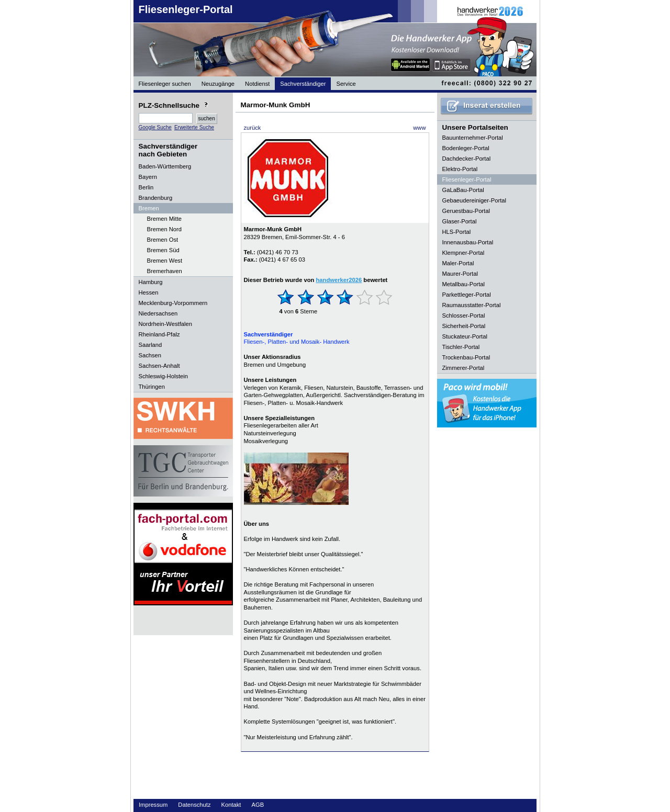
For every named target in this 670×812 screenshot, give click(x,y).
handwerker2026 (339, 280)
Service (346, 84)
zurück (253, 128)
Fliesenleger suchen (165, 84)
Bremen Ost (163, 240)
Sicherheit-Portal (464, 326)
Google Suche (155, 127)
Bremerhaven (165, 271)
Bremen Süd (163, 250)
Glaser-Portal (460, 221)
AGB (258, 805)
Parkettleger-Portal (467, 295)
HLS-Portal (457, 232)
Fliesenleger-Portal (186, 9)
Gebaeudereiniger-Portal (474, 200)
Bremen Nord (165, 229)
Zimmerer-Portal (464, 368)
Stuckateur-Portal (465, 336)
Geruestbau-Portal (466, 211)
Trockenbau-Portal (466, 357)
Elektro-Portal (460, 169)
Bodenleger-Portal (466, 148)
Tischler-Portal (461, 347)
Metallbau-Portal (464, 284)
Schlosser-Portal (464, 315)
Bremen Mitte (165, 219)
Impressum (153, 805)
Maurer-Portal (460, 274)
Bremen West (165, 261)
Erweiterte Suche (194, 127)
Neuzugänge (218, 84)
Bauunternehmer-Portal (473, 138)
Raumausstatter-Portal (472, 305)
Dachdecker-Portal (467, 159)
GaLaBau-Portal (463, 190)
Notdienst (257, 84)
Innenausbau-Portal (468, 242)
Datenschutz (194, 805)
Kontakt (231, 805)
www (419, 128)
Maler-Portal (458, 263)
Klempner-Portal (464, 253)
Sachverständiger (303, 84)
